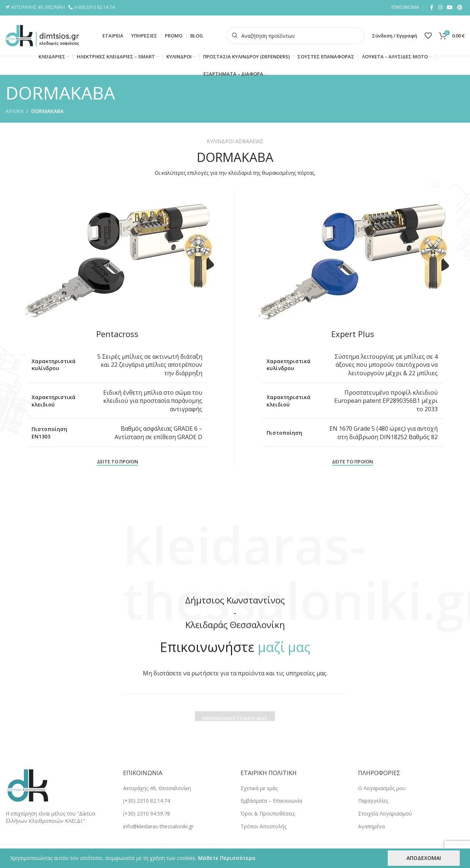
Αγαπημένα (371, 826)
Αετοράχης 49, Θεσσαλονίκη (157, 788)
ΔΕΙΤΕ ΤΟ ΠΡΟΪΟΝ (117, 462)
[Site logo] (42, 35)
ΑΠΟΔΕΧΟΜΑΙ (424, 858)
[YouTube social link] (450, 8)
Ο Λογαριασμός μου (382, 788)
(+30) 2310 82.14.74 (95, 7)
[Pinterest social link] (460, 8)
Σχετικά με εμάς (259, 788)
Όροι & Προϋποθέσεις (268, 813)
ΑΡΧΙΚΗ (15, 111)
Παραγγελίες (373, 801)
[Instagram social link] (440, 8)
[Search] (295, 36)
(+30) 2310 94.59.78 (147, 813)
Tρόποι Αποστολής (263, 826)
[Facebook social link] (431, 8)
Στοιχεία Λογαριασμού (385, 813)
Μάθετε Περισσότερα (227, 858)
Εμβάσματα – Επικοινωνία (271, 801)
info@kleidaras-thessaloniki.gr (158, 826)
